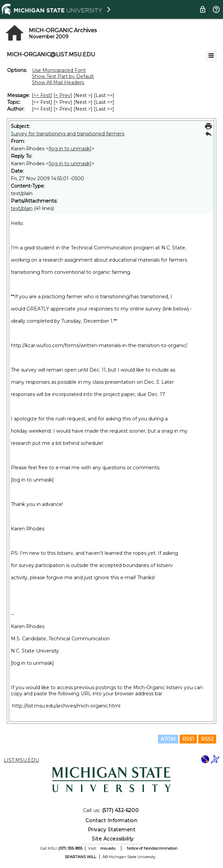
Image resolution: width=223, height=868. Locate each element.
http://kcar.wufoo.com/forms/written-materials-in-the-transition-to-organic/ (99, 345)
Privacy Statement (112, 830)
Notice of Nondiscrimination (152, 848)
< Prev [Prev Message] (63, 95)
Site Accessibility (113, 839)
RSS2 (207, 739)
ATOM (168, 739)
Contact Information (111, 820)
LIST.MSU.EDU (21, 760)
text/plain (22, 208)
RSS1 (188, 739)
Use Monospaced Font (59, 70)
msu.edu (108, 848)
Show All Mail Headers (58, 82)
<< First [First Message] (42, 95)
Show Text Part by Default (63, 76)
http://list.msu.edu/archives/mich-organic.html (66, 706)
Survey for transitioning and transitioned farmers (68, 134)
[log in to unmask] (70, 149)
